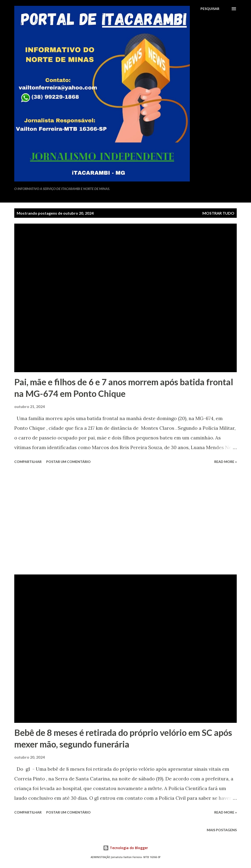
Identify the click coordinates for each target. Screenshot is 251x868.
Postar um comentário (68, 462)
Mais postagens (222, 830)
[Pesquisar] (210, 9)
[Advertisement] (125, 520)
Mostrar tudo (218, 213)
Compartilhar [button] (28, 462)
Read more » (225, 462)
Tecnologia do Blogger (125, 848)
